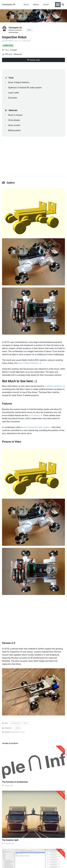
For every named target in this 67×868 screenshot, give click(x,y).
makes (18, 728)
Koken (46, 5)
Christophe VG (9, 5)
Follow (29, 30)
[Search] (63, 5)
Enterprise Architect (15, 30)
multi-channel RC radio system (36, 427)
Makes (36, 5)
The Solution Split (10, 840)
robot (25, 723)
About (26, 5)
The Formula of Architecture (15, 782)
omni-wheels (34, 415)
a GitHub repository (54, 386)
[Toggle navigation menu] (58, 5)
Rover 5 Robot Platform (28, 363)
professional (15, 723)
